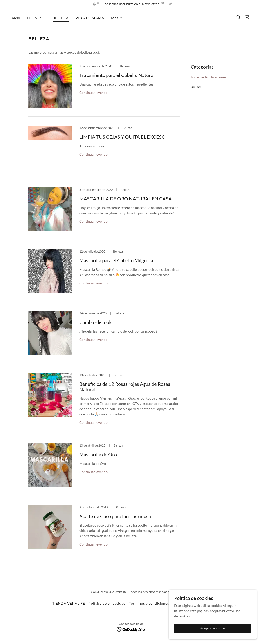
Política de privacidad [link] (107, 603)
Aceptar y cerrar (213, 628)
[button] (117, 18)
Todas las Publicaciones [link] (209, 77)
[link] (247, 17)
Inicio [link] (15, 18)
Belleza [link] (196, 86)
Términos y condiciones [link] (149, 603)
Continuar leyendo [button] (93, 92)
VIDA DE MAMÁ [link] (90, 18)
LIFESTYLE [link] (36, 18)
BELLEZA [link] (61, 18)
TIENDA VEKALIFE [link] (69, 603)
